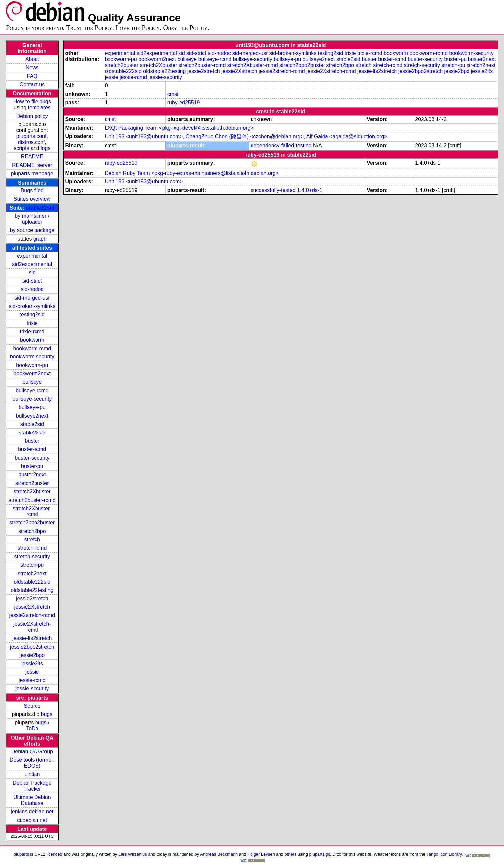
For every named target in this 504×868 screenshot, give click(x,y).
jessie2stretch (32, 599)
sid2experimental (32, 264)
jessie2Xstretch (32, 607)
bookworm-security (32, 357)
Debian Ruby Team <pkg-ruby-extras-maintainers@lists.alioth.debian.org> (192, 173)
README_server (32, 165)
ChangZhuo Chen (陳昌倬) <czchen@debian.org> (245, 137)
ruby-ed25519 (184, 102)
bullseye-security (32, 399)
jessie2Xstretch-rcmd (32, 627)
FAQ (32, 76)
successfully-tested (273, 190)
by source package (32, 230)
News (32, 68)
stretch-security (32, 556)
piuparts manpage (32, 173)
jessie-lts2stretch (32, 638)
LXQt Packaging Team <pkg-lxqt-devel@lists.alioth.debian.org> (179, 128)
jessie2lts (32, 663)
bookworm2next (32, 374)
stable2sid (32, 424)
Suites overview (32, 199)
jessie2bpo (32, 655)
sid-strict (32, 281)
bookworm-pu (32, 365)
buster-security (32, 458)
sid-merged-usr (32, 298)
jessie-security (32, 689)
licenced (54, 854)
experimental (32, 256)
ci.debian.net (32, 820)
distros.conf (32, 142)
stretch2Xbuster (32, 491)
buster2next (32, 474)
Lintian (32, 774)
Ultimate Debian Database (32, 800)
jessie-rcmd (32, 680)
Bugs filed (32, 190)
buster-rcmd (32, 449)
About (32, 59)
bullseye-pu (32, 407)
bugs (47, 714)
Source (32, 706)
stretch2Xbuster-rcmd (32, 511)
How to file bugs (32, 101)
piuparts (21, 854)
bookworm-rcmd (32, 348)
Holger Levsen (261, 854)
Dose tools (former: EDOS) (32, 763)
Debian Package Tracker (32, 786)
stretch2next (32, 573)
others (290, 854)
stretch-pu (32, 565)
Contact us (32, 84)
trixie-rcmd (32, 331)
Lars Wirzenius (133, 854)
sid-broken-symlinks (32, 306)
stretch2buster (32, 483)
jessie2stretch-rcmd (32, 615)
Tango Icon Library (444, 854)
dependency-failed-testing (281, 146)
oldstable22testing (32, 590)
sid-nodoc (32, 289)
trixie (32, 323)
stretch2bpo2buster (32, 523)
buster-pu (32, 466)
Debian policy (32, 116)
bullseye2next (32, 416)
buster (32, 441)
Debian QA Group (32, 752)
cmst (173, 94)
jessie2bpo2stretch (32, 647)
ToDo (32, 728)
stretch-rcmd (32, 548)
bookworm (32, 340)
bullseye (32, 382)
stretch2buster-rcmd (32, 500)
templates (39, 107)
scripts (21, 148)
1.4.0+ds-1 (310, 190)
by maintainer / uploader (32, 219)
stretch (32, 540)
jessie (32, 672)
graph (40, 239)
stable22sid (40, 208)
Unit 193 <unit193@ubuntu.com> (144, 137)
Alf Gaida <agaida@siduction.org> (347, 137)
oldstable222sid (32, 582)
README (32, 157)
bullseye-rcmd (32, 391)
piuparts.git (320, 854)
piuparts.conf (32, 136)
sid (32, 272)
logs (46, 148)
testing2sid (32, 315)
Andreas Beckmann (219, 854)
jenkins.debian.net (32, 811)
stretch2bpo (32, 531)
